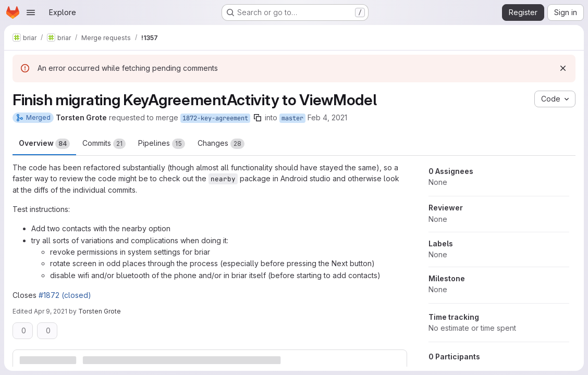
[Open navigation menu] (31, 12)
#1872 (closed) (65, 295)
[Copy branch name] (258, 118)
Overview (44, 144)
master (292, 118)
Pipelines (162, 144)
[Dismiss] (563, 68)
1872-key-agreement (215, 118)
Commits (104, 144)
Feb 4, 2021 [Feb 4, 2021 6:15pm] (327, 117)
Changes (221, 144)
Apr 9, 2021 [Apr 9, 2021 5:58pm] (51, 311)
